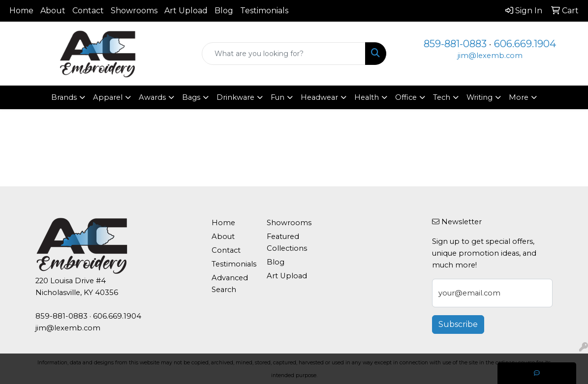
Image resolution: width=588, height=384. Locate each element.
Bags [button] (191, 97)
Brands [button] (64, 97)
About (53, 11)
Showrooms (134, 11)
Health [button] (367, 97)
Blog (224, 11)
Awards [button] (152, 97)
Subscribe (458, 324)
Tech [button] (442, 97)
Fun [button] (278, 97)
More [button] (519, 97)
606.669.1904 (525, 44)
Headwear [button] (319, 97)
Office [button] (406, 97)
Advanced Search (230, 284)
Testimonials (264, 11)
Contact (88, 11)
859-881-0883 (455, 44)
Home (21, 11)
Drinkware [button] (235, 97)
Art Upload (186, 11)
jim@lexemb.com (490, 56)
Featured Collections (287, 242)
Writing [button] (480, 97)
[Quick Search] (283, 54)
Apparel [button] (108, 97)
